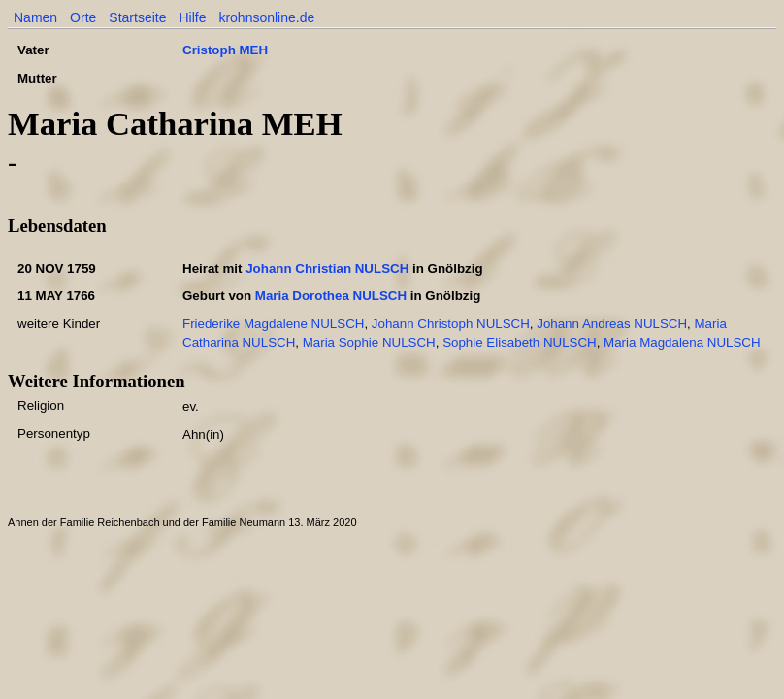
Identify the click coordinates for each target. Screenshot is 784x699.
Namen (35, 17)
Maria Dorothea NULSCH (331, 296)
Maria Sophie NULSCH (369, 342)
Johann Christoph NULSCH (451, 324)
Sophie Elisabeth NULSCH (520, 342)
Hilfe (192, 17)
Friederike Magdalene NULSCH (273, 324)
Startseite (137, 17)
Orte (83, 17)
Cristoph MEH (225, 50)
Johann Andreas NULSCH (612, 324)
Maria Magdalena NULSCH (682, 342)
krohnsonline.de (266, 17)
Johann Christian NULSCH (327, 268)
